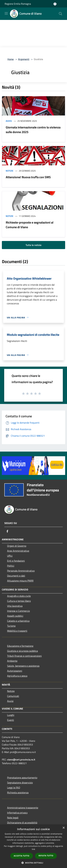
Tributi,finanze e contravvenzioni (24, 656)
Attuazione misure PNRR (20, 581)
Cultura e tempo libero (19, 601)
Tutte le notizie (33, 245)
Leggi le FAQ (14, 788)
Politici (11, 566)
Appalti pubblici (15, 616)
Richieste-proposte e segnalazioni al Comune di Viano (30, 225)
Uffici (10, 556)
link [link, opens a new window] (34, 849)
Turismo (11, 626)
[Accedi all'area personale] (55, 4)
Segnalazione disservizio (20, 783)
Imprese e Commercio (18, 611)
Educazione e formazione (20, 646)
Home (11, 59)
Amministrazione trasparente (23, 808)
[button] (33, 863)
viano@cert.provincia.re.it (21, 759)
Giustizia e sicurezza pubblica (22, 651)
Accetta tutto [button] (22, 856)
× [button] (64, 828)
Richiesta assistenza (18, 793)
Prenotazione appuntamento (22, 778)
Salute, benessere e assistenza (23, 666)
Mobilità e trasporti (17, 631)
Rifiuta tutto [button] (46, 856)
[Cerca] (60, 14)
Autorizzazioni (15, 671)
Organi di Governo (17, 546)
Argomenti (24, 59)
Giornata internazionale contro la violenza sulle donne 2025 (33, 130)
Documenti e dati (16, 576)
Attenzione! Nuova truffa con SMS (28, 177)
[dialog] (33, 846)
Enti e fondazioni (16, 561)
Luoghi (11, 715)
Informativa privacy (17, 813)
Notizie (10, 171)
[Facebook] (7, 531)
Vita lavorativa (15, 606)
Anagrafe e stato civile (19, 596)
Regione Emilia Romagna (18, 4)
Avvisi (9, 121)
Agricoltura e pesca (17, 676)
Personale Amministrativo (21, 571)
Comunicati (13, 696)
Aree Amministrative (18, 551)
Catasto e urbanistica (18, 621)
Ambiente (12, 661)
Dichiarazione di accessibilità (22, 823)
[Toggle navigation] (6, 13)
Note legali (13, 818)
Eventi (11, 720)
